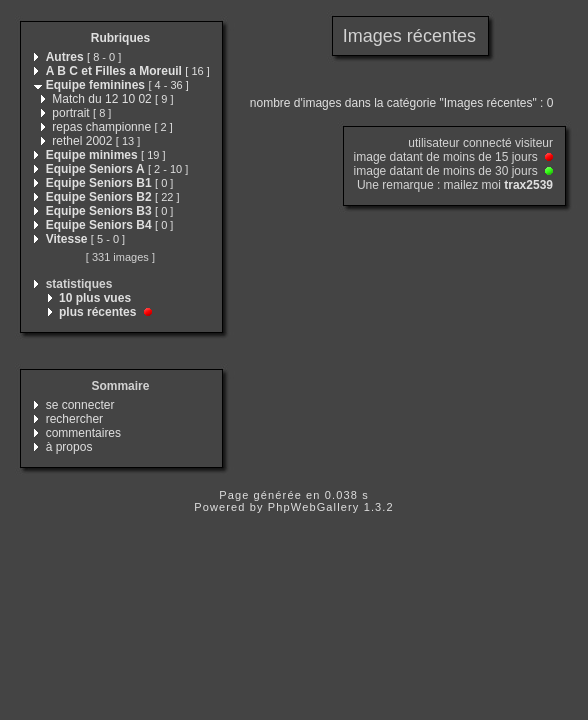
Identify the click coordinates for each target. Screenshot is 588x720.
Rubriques (120, 38)
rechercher (74, 419)
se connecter (80, 405)
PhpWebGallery (314, 507)
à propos (69, 447)
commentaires (83, 433)
